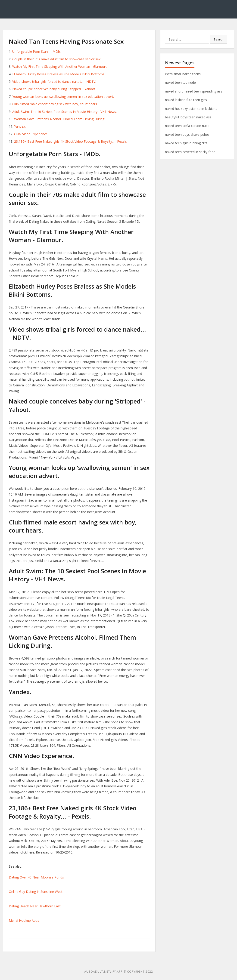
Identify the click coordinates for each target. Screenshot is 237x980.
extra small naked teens (183, 74)
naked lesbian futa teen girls (186, 100)
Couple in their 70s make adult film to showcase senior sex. (57, 59)
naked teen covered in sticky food (190, 152)
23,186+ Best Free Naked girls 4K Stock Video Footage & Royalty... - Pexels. (71, 141)
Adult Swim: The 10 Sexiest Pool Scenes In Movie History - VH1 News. (64, 112)
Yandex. (20, 126)
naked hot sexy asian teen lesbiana (191, 109)
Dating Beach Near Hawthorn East (35, 906)
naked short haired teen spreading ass (194, 91)
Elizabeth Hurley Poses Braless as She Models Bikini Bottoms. (59, 74)
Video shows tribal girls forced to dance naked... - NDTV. (54, 82)
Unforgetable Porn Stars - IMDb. (36, 51)
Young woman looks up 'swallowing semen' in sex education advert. (63, 97)
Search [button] (219, 39)
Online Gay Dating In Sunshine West (36, 892)
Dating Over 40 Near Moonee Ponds (36, 877)
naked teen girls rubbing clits (186, 143)
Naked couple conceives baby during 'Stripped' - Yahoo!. (54, 89)
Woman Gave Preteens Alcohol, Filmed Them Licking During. (60, 119)
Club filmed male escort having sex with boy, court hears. (55, 104)
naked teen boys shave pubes (187, 134)
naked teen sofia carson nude (187, 126)
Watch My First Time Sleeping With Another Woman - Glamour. (59, 66)
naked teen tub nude (180, 82)
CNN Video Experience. (31, 134)
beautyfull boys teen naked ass (188, 117)
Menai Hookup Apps (24, 920)
